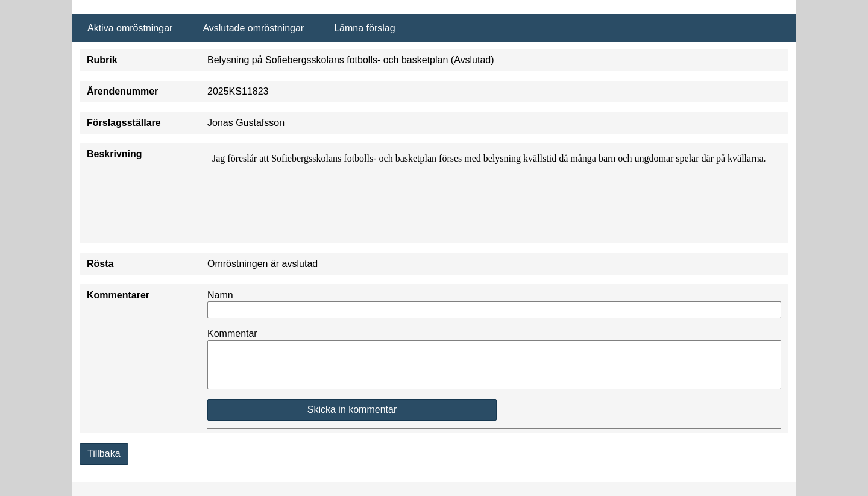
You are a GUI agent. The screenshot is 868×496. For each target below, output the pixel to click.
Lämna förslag (364, 28)
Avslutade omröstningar (253, 28)
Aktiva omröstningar (130, 28)
